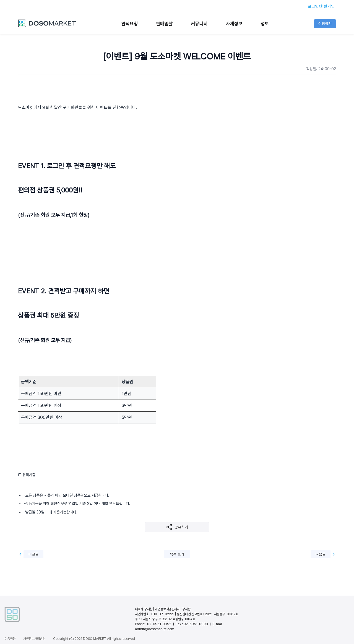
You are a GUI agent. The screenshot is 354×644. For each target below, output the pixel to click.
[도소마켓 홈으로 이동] (47, 26)
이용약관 (10, 639)
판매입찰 (164, 24)
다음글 (321, 554)
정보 (265, 24)
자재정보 (234, 24)
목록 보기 (177, 554)
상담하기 (325, 24)
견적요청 (129, 24)
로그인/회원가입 (321, 6)
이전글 (33, 554)
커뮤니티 (199, 24)
